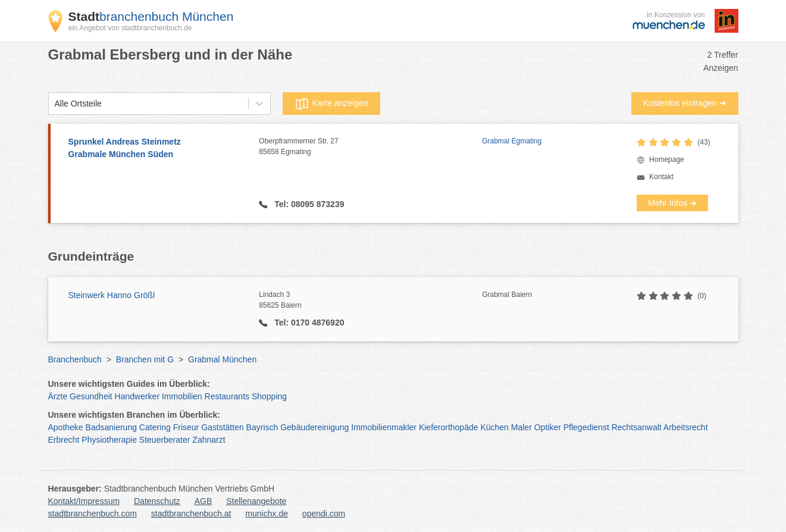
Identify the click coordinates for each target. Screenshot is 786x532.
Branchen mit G (145, 359)
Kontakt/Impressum (84, 501)
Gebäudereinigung (314, 427)
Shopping (269, 396)
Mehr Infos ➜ (672, 203)
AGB (203, 501)
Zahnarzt (209, 440)
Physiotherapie (109, 440)
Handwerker (137, 396)
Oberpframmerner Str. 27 (370, 147)
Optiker (548, 427)
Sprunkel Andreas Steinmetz (158, 149)
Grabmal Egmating (512, 141)
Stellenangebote (256, 501)
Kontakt (661, 177)
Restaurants (227, 396)
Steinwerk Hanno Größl (112, 295)
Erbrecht (64, 440)
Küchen (494, 427)
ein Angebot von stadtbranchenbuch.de (130, 28)
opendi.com (324, 514)
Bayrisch (262, 427)
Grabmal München (222, 359)
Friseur (186, 427)
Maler (522, 427)
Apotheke (66, 427)
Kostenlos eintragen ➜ (685, 103)
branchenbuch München (151, 16)
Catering (155, 427)
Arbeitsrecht (686, 427)
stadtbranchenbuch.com (93, 514)
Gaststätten (223, 427)
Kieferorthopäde (449, 427)
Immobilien (182, 396)
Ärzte (58, 396)
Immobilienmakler (384, 427)
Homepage (667, 159)
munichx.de (267, 514)
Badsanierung (111, 427)
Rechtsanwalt (637, 427)
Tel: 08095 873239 (308, 204)
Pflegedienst (586, 427)
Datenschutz (157, 501)
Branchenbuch (75, 359)
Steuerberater (165, 440)
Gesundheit (91, 396)
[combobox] (55, 104)
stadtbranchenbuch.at (191, 514)
